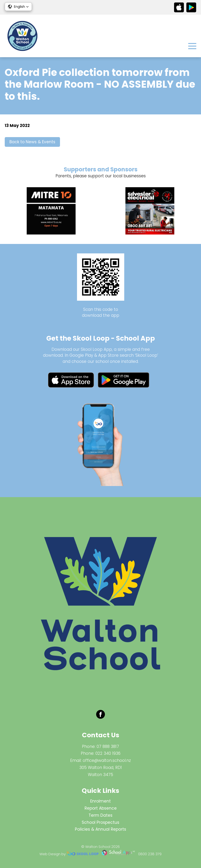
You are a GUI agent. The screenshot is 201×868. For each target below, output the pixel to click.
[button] (18, 7)
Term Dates (100, 815)
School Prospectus (100, 822)
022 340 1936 (108, 753)
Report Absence (101, 808)
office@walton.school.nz (107, 760)
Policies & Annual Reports (100, 829)
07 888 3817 (108, 746)
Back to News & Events (32, 142)
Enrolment (100, 801)
